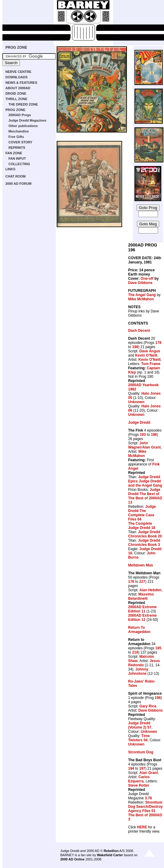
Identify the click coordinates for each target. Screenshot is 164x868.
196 (154, 435)
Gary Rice (148, 706)
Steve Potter (139, 785)
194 (131, 768)
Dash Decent (139, 331)
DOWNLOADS (16, 77)
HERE (142, 827)
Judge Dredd (139, 423)
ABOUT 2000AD (18, 88)
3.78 (148, 798)
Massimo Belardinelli (141, 596)
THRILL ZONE (16, 99)
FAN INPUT (17, 158)
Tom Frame (151, 364)
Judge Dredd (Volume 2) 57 (140, 725)
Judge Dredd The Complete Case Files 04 (142, 513)
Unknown (136, 402)
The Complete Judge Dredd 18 (142, 526)
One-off (147, 279)
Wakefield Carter (110, 855)
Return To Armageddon (139, 630)
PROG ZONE (16, 47)
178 (158, 343)
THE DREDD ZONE (23, 104)
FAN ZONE (14, 153)
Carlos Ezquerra (139, 779)
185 (158, 648)
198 (135, 347)
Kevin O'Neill (146, 355)
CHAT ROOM (16, 176)
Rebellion (111, 851)
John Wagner (138, 445)
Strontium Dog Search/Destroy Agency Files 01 (145, 807)
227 (142, 582)
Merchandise (19, 131)
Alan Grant (151, 447)
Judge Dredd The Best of (144, 492)
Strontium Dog (141, 752)
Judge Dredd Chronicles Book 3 (144, 543)
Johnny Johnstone (138, 671)
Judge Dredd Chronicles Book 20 (145, 534)
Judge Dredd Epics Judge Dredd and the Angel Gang (145, 481)
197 (142, 768)
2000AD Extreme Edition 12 (142, 618)
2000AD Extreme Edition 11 (142, 609)
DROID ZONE (16, 93)
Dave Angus (150, 351)
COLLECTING (19, 164)
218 (135, 652)
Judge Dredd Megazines (27, 120)
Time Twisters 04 (139, 738)
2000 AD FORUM (18, 184)
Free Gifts (16, 137)
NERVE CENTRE (18, 72)
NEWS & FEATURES (21, 83)
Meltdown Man (141, 565)
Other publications (23, 126)
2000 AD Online (72, 859)
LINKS (10, 169)
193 (143, 435)
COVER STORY (20, 142)
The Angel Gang (142, 295)
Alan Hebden (150, 590)
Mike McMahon (141, 299)
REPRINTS (17, 148)
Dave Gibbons (140, 283)
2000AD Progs (20, 115)
